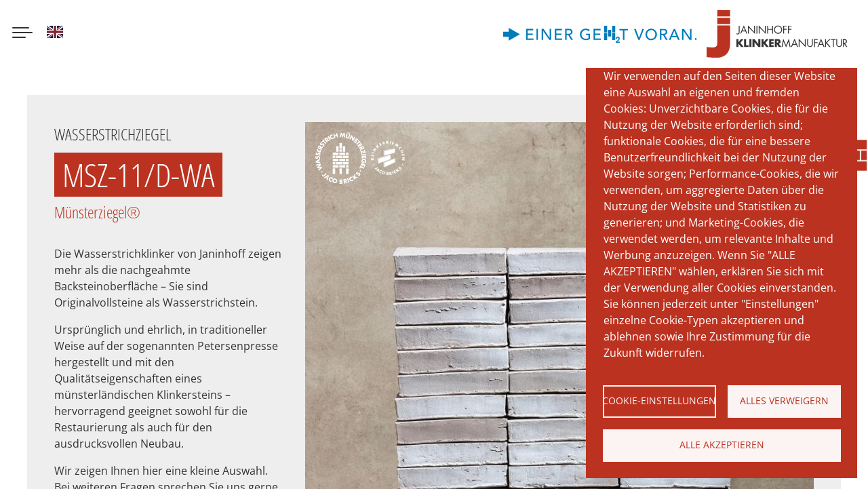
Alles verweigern (784, 400)
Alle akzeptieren (722, 445)
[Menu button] (22, 34)
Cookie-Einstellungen (659, 400)
